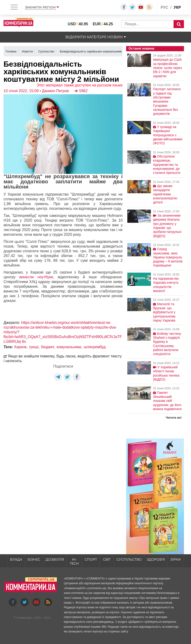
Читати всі (174, 418)
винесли (27, 277)
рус (164, 7)
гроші (34, 347)
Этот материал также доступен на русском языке (80, 85)
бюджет (48, 347)
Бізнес (34, 559)
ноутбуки (45, 277)
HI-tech (74, 561)
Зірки (176, 559)
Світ (107, 559)
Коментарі (25, 618)
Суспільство (129, 559)
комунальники (69, 347)
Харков (20, 347)
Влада (16, 559)
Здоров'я (156, 559)
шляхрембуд (95, 347)
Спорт (91, 559)
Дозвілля (55, 559)
